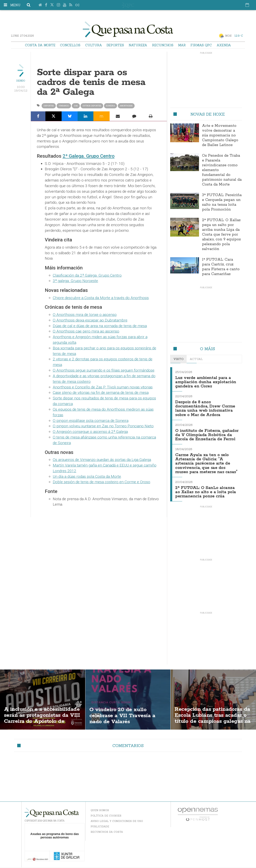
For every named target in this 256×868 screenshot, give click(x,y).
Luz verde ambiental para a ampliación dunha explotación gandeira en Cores (206, 382)
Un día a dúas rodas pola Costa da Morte (87, 476)
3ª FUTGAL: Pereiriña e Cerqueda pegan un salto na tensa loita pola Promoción (222, 202)
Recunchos (163, 45)
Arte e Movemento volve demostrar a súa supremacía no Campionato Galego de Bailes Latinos (220, 135)
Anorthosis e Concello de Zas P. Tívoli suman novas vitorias (103, 387)
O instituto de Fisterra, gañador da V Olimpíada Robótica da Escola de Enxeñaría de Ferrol (200, 435)
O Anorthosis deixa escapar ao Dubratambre (90, 320)
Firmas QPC (201, 45)
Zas (76, 106)
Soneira (110, 106)
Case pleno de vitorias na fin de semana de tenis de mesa (101, 393)
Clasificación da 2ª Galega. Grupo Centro (87, 275)
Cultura (94, 45)
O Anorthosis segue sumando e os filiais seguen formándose (104, 370)
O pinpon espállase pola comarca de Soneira (91, 421)
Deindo (21, 81)
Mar (182, 45)
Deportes (115, 45)
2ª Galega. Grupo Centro (89, 156)
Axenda (224, 45)
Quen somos (100, 811)
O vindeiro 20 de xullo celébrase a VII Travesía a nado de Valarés (124, 716)
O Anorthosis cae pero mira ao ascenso (86, 331)
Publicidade (100, 827)
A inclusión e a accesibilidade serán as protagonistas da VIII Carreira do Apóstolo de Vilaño (35, 722)
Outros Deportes (92, 106)
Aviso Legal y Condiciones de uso (117, 822)
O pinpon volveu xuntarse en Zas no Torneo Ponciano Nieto (103, 426)
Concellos (70, 45)
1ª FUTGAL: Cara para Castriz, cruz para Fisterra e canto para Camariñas (221, 267)
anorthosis (126, 106)
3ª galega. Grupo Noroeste (75, 281)
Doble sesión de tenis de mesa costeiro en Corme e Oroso (101, 482)
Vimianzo (64, 106)
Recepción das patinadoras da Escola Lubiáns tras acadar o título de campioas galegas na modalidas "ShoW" (211, 722)
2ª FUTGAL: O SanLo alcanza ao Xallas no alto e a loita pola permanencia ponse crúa (206, 493)
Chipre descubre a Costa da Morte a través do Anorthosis (101, 298)
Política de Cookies (106, 816)
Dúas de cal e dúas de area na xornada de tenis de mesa (100, 326)
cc (77, 5)
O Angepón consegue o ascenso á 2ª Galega (90, 432)
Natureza (138, 45)
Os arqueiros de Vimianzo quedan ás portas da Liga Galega (102, 460)
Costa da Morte (40, 45)
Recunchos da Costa (107, 832)
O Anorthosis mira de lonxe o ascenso (85, 315)
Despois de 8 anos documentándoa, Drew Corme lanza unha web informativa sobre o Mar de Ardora (205, 407)
